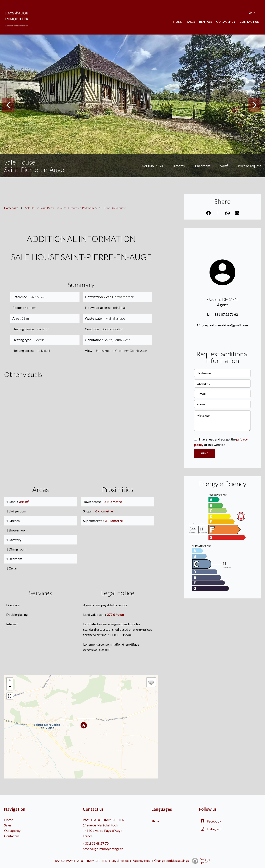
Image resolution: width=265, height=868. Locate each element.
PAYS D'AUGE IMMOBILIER (104, 820)
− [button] (10, 687)
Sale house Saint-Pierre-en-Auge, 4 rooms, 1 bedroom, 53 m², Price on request (75, 208)
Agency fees (141, 860)
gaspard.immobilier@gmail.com (225, 325)
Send (204, 454)
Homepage (11, 208)
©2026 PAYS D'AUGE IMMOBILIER (81, 861)
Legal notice (120, 860)
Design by (200, 861)
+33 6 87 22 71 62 (225, 314)
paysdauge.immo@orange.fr (103, 849)
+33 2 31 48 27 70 (96, 843)
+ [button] (10, 681)
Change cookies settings (172, 860)
